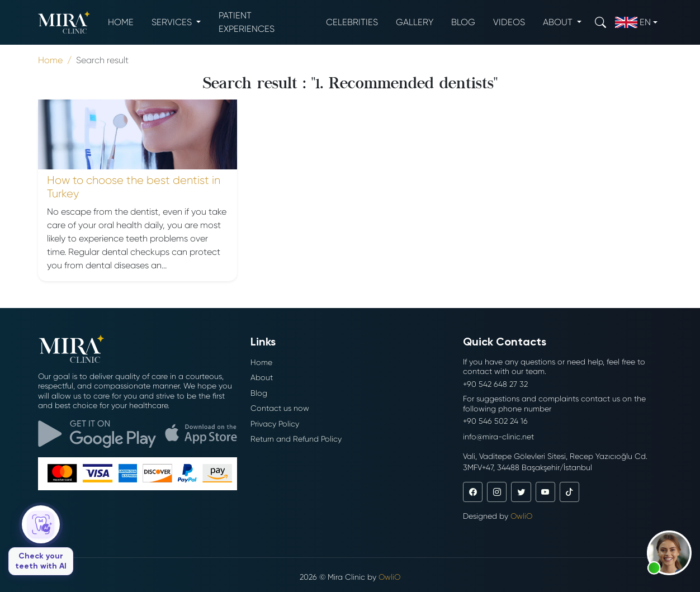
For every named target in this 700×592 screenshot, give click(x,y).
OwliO (521, 516)
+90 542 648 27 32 (495, 384)
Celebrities (352, 22)
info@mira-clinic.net (498, 437)
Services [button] (173, 22)
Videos (509, 22)
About (262, 377)
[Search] (600, 22)
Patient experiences (247, 22)
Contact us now (280, 408)
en (633, 22)
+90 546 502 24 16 (495, 421)
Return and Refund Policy (296, 439)
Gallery (415, 22)
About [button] (559, 22)
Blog (463, 22)
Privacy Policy (275, 424)
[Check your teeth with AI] (41, 540)
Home (121, 22)
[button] (669, 553)
